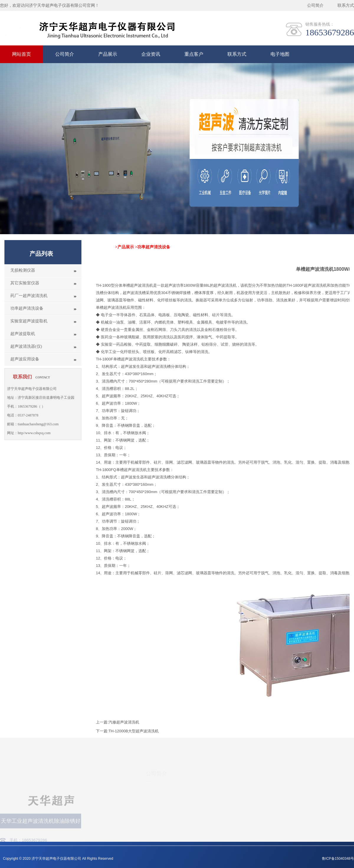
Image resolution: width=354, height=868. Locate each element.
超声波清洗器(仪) (26, 346)
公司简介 (315, 5)
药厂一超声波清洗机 (29, 296)
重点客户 (194, 54)
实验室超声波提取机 (29, 321)
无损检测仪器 (23, 270)
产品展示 (108, 54)
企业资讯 (151, 54)
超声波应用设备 (25, 359)
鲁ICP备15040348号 (338, 859)
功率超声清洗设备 (27, 308)
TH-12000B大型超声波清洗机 (134, 731)
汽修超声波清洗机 (124, 722)
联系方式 (346, 5)
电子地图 (280, 54)
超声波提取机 (23, 334)
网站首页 (22, 54)
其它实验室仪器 (25, 283)
